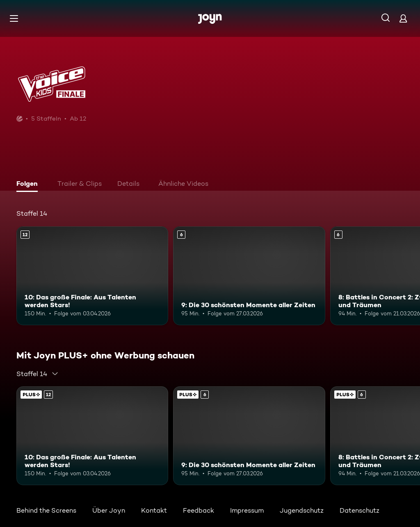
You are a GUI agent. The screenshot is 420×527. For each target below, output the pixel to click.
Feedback (199, 510)
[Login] (403, 18)
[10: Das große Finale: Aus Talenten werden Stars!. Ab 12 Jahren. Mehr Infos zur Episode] (92, 276)
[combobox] (38, 374)
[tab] (29, 185)
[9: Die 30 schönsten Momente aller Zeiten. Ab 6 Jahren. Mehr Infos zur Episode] (249, 276)
